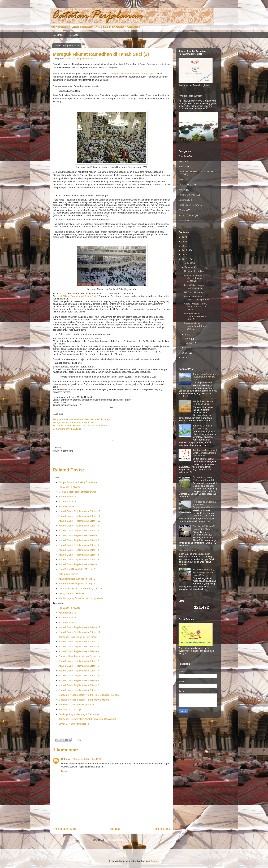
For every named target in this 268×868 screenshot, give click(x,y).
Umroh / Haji (88, 59)
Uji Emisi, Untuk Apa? (195, 292)
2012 (185, 357)
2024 (185, 237)
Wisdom (183, 210)
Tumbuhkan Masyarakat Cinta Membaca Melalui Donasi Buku (205, 453)
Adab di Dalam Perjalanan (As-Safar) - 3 (79, 555)
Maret (188, 339)
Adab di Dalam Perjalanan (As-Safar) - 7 (79, 535)
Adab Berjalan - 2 (67, 501)
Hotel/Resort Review (189, 205)
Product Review (186, 215)
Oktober (189, 263)
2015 (185, 259)
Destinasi (58, 35)
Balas (64, 771)
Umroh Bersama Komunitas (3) (74, 724)
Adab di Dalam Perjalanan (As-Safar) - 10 (79, 521)
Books (182, 167)
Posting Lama (162, 829)
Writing (182, 190)
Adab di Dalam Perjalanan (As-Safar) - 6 (79, 540)
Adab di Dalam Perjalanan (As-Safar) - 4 (79, 550)
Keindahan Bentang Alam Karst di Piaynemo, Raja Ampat (87, 719)
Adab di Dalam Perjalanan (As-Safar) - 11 (79, 516)
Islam (68, 59)
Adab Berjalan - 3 (67, 497)
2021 (185, 241)
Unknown (66, 759)
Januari (189, 347)
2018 (185, 246)
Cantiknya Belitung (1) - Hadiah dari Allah (205, 528)
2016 (185, 255)
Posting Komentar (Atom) (118, 840)
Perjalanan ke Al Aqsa (70, 487)
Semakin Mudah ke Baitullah (67, 429)
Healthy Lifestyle (187, 195)
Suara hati (184, 220)
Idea (181, 179)
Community (184, 200)
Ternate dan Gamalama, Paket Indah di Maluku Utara (205, 377)
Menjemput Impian (188, 551)
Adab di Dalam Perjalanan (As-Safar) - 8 (79, 531)
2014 (185, 353)
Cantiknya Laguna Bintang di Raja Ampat (79, 714)
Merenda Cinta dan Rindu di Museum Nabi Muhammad (80, 426)
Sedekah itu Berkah (194, 271)
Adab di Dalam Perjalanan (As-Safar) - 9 (79, 526)
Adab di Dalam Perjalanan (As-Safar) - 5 (79, 545)
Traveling (76, 59)
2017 (185, 250)
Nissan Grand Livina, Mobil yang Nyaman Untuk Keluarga (203, 572)
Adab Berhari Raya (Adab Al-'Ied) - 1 (77, 584)
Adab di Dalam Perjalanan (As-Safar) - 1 (79, 564)
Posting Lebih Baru (64, 829)
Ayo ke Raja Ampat (190, 96)
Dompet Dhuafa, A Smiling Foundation (78, 482)
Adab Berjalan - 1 (67, 506)
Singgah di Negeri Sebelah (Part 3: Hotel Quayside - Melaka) (89, 695)
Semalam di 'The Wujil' (70, 709)
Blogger (154, 861)
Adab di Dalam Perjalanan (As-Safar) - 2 (79, 560)
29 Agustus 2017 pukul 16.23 (87, 759)
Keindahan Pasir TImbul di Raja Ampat (78, 637)
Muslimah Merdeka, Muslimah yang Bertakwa (194, 278)
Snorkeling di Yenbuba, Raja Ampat (76, 705)
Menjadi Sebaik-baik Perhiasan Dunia (77, 492)
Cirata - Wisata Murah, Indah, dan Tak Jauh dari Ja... (196, 306)
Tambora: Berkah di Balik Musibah (203, 427)
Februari (189, 343)
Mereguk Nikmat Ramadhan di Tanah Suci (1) (132, 74)
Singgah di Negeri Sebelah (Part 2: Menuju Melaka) (84, 700)
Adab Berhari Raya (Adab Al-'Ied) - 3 (77, 569)
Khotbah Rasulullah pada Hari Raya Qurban (81, 588)
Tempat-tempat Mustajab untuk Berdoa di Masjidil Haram (81, 419)
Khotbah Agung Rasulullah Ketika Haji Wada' (81, 598)
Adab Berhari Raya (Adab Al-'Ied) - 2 (77, 579)
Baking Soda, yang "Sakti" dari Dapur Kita (196, 298)
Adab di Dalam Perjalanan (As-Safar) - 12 (79, 511)
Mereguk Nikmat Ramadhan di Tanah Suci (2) (195, 316)
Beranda (74, 35)
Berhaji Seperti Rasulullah (72, 593)
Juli (187, 334)
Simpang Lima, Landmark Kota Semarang (80, 656)
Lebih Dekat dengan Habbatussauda (194, 287)
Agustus (189, 267)
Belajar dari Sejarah (68, 574)
